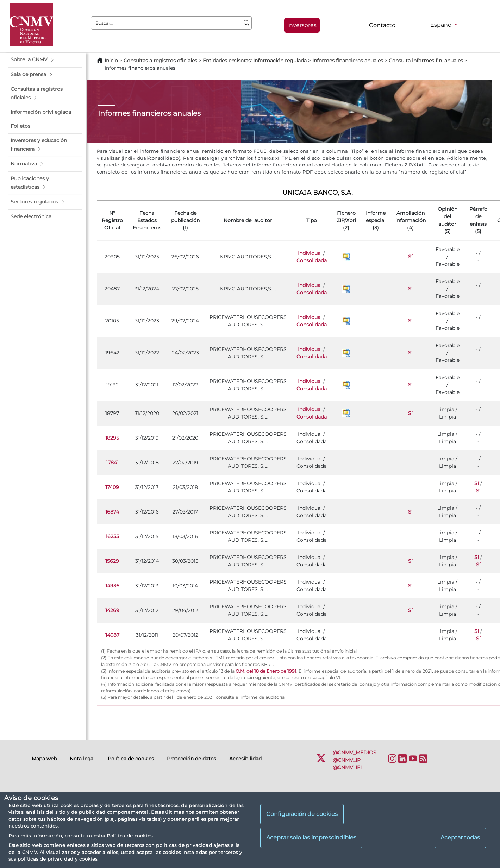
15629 (112, 561)
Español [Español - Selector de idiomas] (442, 25)
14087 (112, 635)
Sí (410, 257)
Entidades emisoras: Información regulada (255, 61)
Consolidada (312, 260)
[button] (45, 60)
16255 (112, 536)
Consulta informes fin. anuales (426, 61)
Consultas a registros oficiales (160, 61)
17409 (112, 487)
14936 (112, 586)
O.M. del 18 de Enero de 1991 (266, 671)
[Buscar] (247, 23)
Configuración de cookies (302, 814)
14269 (112, 610)
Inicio (111, 61)
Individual (310, 253)
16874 (112, 512)
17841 (112, 463)
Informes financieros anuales (348, 61)
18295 (112, 438)
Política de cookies (130, 836)
